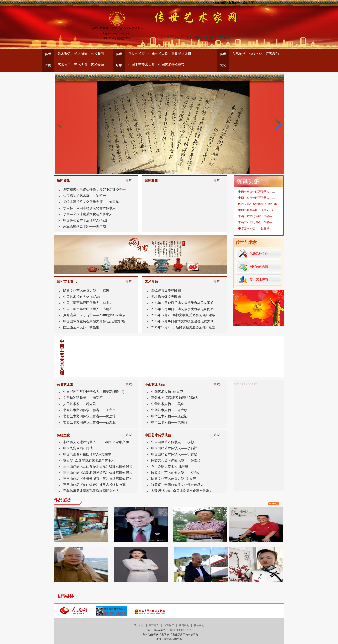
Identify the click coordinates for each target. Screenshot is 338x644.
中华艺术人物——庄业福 (169, 416)
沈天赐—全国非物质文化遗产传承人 (177, 485)
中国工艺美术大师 (142, 65)
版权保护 (169, 625)
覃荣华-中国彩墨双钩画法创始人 (175, 398)
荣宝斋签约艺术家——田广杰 (84, 226)
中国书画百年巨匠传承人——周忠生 (261, 198)
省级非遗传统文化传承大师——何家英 (91, 202)
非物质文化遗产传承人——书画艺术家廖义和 (96, 442)
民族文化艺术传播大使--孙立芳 (174, 479)
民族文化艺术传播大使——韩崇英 (176, 460)
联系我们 (272, 54)
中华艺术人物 (158, 54)
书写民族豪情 (259, 267)
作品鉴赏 (239, 54)
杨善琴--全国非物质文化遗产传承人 (89, 460)
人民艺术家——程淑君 (80, 404)
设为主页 (248, 2)
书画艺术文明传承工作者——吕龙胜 (89, 422)
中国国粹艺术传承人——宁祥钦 (174, 454)
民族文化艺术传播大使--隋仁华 (257, 204)
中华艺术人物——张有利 (254, 228)
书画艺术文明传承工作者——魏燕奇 (261, 216)
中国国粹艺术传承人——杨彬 (173, 442)
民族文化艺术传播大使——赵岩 (86, 291)
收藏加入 (234, 2)
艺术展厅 (64, 65)
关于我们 (139, 625)
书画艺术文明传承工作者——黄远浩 (89, 416)
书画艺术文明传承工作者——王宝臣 (89, 410)
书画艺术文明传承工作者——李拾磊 (261, 222)
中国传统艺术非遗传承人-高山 (85, 220)
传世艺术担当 (259, 279)
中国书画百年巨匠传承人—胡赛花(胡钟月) (94, 392)
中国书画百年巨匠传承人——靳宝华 (261, 192)
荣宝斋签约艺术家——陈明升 (84, 196)
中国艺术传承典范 (171, 65)
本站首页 (220, 2)
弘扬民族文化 (259, 254)
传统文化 (256, 54)
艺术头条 (81, 65)
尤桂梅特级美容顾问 (166, 297)
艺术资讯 (64, 54)
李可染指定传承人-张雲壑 (170, 466)
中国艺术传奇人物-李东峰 (82, 297)
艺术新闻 (97, 54)
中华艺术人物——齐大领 (169, 410)
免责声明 (184, 625)
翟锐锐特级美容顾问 (166, 291)
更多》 (130, 179)
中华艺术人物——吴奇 (168, 404)
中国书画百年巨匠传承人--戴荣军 (87, 454)
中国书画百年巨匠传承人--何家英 (259, 210)
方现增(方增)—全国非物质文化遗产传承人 (182, 491)
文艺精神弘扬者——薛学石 (83, 398)
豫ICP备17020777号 (181, 630)
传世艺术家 (137, 54)
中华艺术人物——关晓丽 (169, 422)
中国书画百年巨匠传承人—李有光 (88, 303)
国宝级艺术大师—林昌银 (81, 327)
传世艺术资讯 (181, 54)
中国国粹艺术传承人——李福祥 (174, 448)
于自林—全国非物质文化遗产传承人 (89, 208)
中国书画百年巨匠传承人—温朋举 (88, 309)
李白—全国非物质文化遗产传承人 (88, 214)
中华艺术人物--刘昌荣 (167, 392)
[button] (60, 124)
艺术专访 (97, 65)
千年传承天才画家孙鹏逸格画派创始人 (91, 491)
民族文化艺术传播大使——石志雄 (176, 473)
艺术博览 (81, 54)
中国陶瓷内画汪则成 (78, 448)
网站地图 (154, 625)
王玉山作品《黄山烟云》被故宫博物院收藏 (94, 485)
